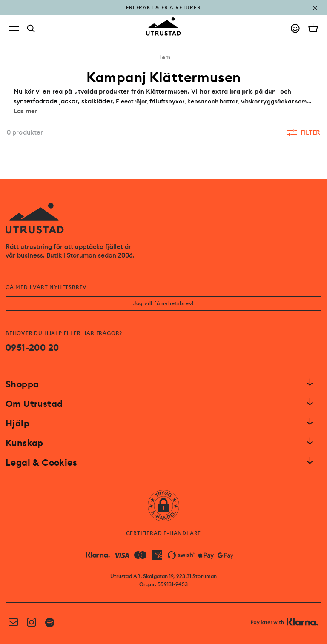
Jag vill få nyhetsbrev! (163, 303)
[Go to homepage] (163, 27)
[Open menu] (14, 28)
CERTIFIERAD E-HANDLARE (164, 533)
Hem (164, 57)
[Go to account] (295, 28)
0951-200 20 (32, 348)
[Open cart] (313, 28)
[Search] (31, 29)
